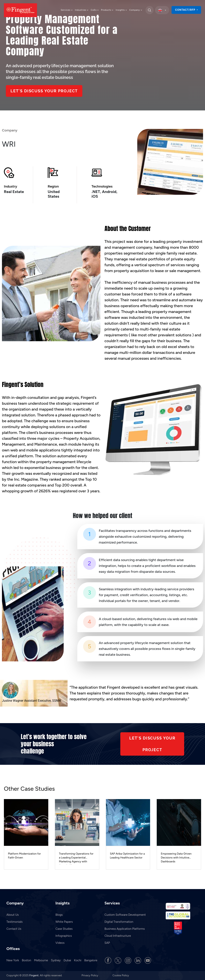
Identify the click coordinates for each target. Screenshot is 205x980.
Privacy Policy (90, 975)
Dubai (67, 960)
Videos (60, 943)
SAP (107, 943)
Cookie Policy (121, 975)
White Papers (64, 922)
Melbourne (41, 960)
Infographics (64, 936)
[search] (150, 10)
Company (136, 10)
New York (13, 960)
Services (67, 10)
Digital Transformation (119, 922)
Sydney (56, 960)
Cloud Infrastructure (118, 936)
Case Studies (64, 929)
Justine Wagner (13, 701)
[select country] (162, 10)
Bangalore (91, 960)
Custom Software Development (125, 915)
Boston (26, 960)
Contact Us (14, 929)
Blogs (59, 915)
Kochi (78, 960)
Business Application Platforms (125, 929)
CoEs (95, 10)
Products (107, 10)
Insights (121, 10)
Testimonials (15, 922)
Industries (82, 10)
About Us (13, 915)
